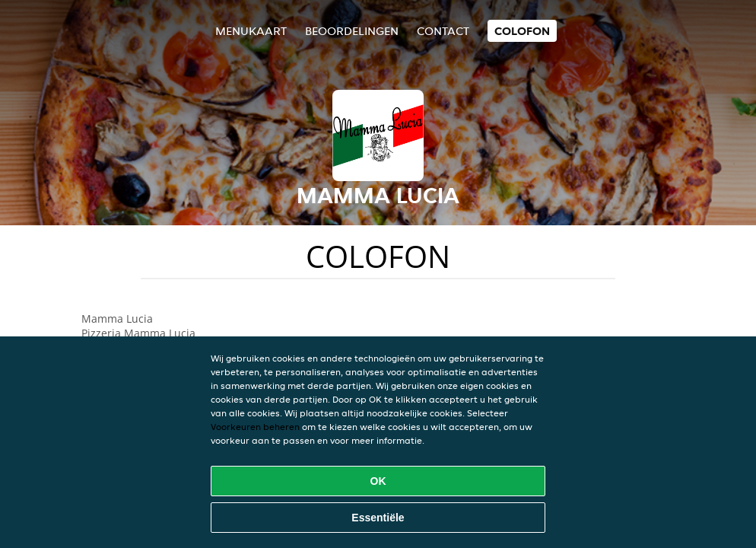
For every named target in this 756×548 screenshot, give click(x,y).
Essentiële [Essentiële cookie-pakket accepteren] (378, 518)
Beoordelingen (352, 31)
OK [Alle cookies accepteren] (378, 481)
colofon (522, 31)
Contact (443, 31)
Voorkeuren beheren (255, 427)
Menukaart (251, 31)
